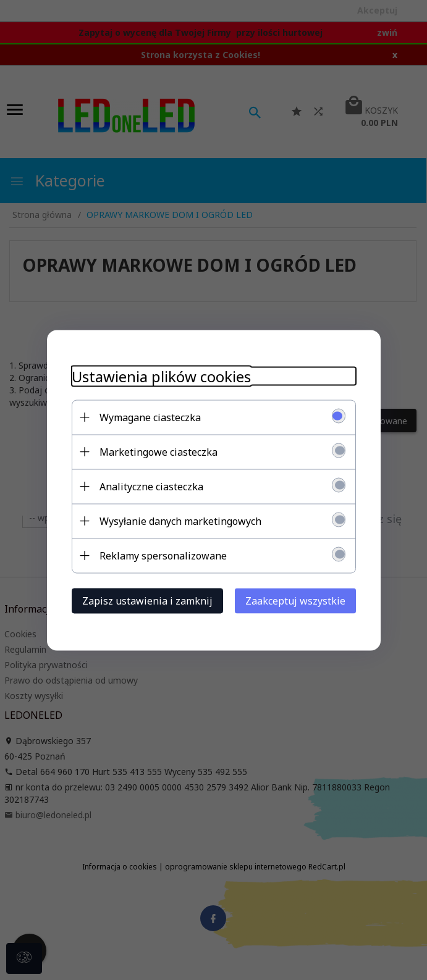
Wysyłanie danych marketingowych (180, 521)
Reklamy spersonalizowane (163, 555)
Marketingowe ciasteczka (159, 451)
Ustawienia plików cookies (161, 376)
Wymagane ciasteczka (150, 417)
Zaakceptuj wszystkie (295, 600)
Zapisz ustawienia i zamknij (147, 600)
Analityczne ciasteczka (151, 486)
